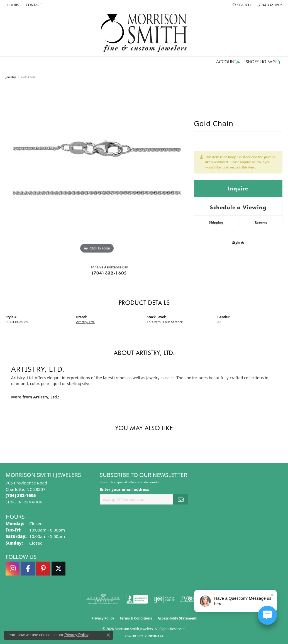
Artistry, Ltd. (86, 322)
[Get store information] (24, 502)
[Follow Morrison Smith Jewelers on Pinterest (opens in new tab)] (43, 569)
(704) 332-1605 (109, 273)
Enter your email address (125, 489)
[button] (242, 5)
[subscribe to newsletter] (181, 499)
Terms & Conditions (136, 618)
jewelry (11, 77)
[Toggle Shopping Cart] (263, 62)
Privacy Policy (103, 618)
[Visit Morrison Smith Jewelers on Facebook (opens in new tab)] (28, 569)
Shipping (216, 222)
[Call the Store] (21, 495)
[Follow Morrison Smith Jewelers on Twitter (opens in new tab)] (58, 569)
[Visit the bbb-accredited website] (137, 599)
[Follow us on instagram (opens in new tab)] (13, 569)
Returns (261, 222)
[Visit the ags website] (103, 599)
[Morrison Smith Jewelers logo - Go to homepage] (144, 33)
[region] (97, 171)
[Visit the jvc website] (191, 599)
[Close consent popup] (108, 635)
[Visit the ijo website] (164, 599)
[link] (12, 5)
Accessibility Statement (177, 618)
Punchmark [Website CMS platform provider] (154, 636)
